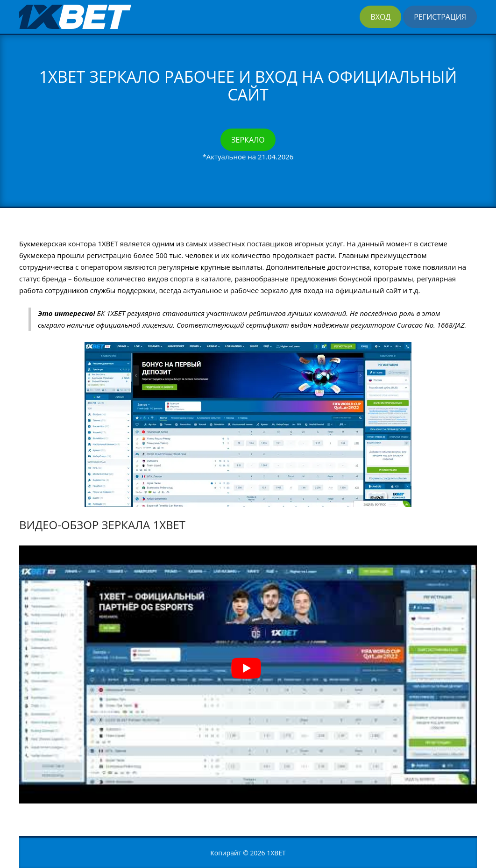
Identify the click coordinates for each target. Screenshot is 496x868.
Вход (380, 17)
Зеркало (248, 140)
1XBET (276, 853)
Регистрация (440, 17)
